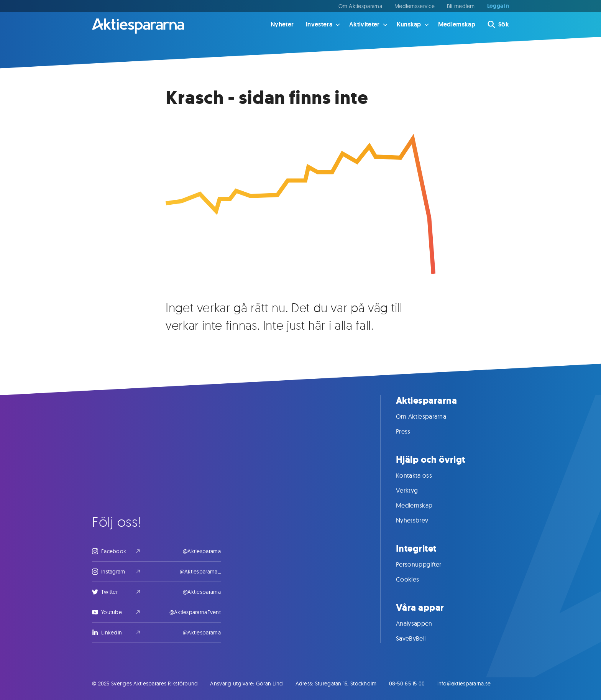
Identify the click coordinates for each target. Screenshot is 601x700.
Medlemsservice (415, 6)
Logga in (498, 6)
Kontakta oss (422, 475)
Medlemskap (457, 24)
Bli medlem (461, 6)
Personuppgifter (426, 564)
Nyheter (282, 24)
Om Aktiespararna (360, 6)
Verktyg (415, 490)
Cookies (415, 579)
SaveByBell (418, 638)
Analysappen (422, 623)
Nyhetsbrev (420, 520)
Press (411, 431)
